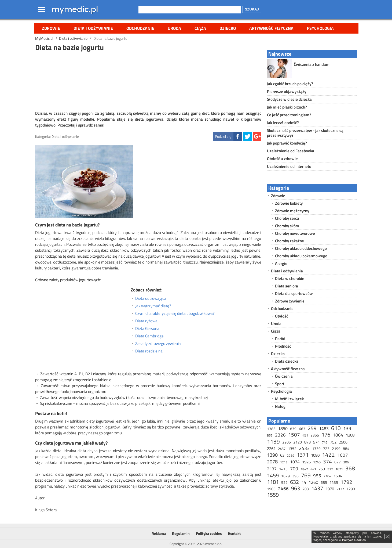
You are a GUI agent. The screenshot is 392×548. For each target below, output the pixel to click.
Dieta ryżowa (146, 321)
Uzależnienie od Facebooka (291, 151)
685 (324, 482)
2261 (271, 448)
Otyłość (282, 316)
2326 (280, 435)
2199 (336, 448)
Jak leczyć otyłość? (283, 123)
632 (294, 482)
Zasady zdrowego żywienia (158, 344)
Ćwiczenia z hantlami (312, 64)
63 (282, 455)
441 (313, 469)
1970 (330, 489)
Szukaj (252, 9)
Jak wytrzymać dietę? (153, 306)
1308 (350, 435)
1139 (273, 441)
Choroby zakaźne (290, 241)
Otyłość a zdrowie (282, 159)
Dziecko (228, 28)
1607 (343, 455)
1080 (315, 455)
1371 (303, 455)
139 (347, 428)
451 (305, 435)
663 (302, 429)
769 (306, 475)
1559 (273, 495)
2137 (272, 469)
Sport (280, 384)
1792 (346, 482)
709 (294, 469)
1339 (316, 448)
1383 (271, 429)
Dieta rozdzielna (149, 351)
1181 (273, 482)
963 (296, 488)
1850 (283, 428)
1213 (284, 462)
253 (322, 469)
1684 (338, 476)
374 (327, 461)
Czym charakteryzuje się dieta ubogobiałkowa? (175, 313)
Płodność (283, 346)
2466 (283, 489)
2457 (282, 449)
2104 (327, 476)
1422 (328, 455)
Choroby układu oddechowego (301, 248)
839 (293, 429)
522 (284, 482)
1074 (295, 462)
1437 (317, 488)
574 (316, 442)
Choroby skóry (287, 226)
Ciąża (200, 28)
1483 (324, 428)
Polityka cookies (209, 533)
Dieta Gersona (147, 329)
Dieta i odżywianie (93, 28)
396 (295, 476)
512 (330, 469)
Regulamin (181, 533)
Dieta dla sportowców (294, 293)
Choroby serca (287, 218)
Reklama (159, 533)
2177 (340, 489)
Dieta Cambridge (149, 336)
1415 (283, 469)
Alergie (281, 263)
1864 (338, 435)
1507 (294, 435)
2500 (343, 442)
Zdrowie (51, 28)
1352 (292, 448)
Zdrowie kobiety (289, 203)
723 (326, 448)
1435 (334, 482)
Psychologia (320, 28)
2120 (298, 442)
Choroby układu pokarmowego (301, 256)
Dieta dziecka (287, 361)
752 (333, 442)
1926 (306, 462)
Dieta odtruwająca (151, 298)
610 (336, 428)
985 (317, 476)
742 (325, 442)
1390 (272, 455)
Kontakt (234, 533)
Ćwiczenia (284, 376)
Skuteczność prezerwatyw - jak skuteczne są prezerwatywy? (305, 133)
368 (350, 468)
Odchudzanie (140, 28)
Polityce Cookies (354, 540)
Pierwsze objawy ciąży (287, 91)
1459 (273, 475)
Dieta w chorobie (290, 278)
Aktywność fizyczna (271, 28)
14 (304, 482)
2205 (287, 442)
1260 (313, 482)
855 (270, 435)
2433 (304, 448)
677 (338, 462)
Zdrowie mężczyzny (292, 211)
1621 (339, 469)
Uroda (174, 28)
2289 (291, 455)
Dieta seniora (287, 286)
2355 (315, 435)
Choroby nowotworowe (295, 233)
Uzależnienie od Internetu (289, 166)
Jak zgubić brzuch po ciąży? (290, 84)
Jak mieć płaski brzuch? (287, 107)
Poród (280, 339)
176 (326, 435)
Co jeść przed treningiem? (289, 115)
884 (346, 448)
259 (312, 428)
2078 (272, 462)
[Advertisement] (148, 80)
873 (307, 442)
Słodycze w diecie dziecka (289, 99)
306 (346, 462)
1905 (271, 489)
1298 (351, 489)
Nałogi (281, 406)
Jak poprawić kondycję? (287, 143)
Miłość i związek (289, 399)
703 (306, 489)
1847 (304, 469)
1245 (317, 462)
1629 (285, 476)
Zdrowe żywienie (290, 301)
